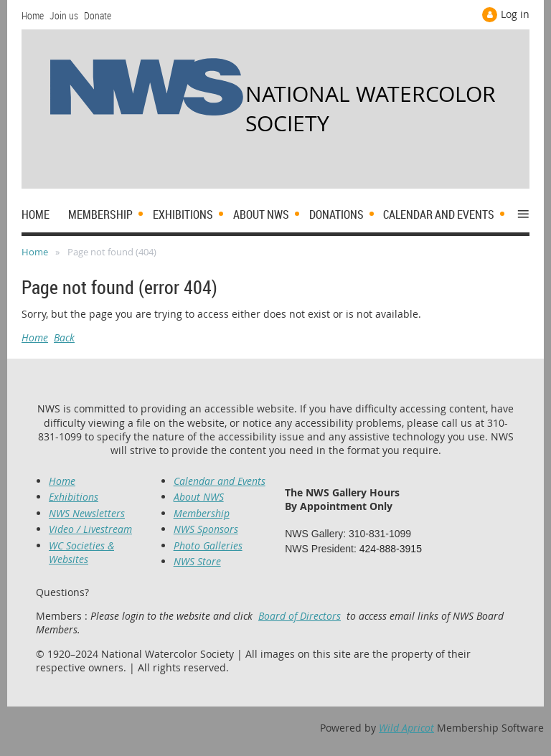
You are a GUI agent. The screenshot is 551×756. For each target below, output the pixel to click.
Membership (202, 513)
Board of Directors (300, 616)
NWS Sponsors (206, 529)
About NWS (199, 497)
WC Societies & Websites (81, 552)
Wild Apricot (406, 728)
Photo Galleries (208, 545)
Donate (98, 15)
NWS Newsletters (87, 513)
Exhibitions (74, 497)
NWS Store (197, 561)
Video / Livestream (90, 529)
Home (33, 15)
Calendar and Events (220, 481)
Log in (515, 14)
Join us (64, 15)
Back (64, 337)
